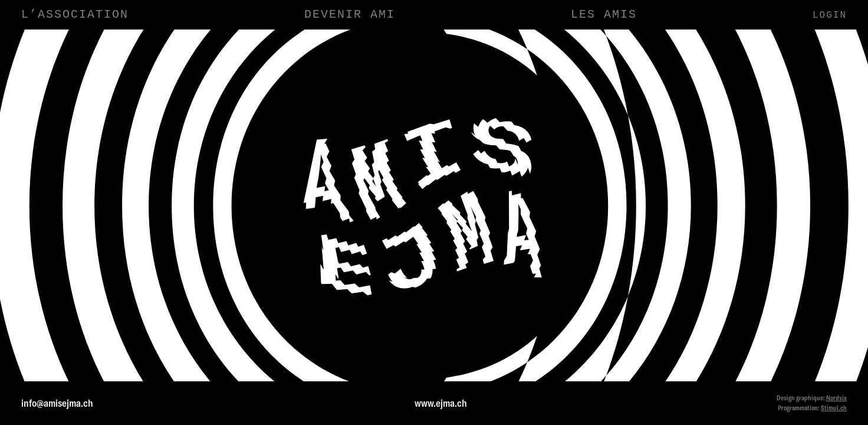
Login (830, 15)
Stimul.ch (834, 408)
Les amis (604, 14)
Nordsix (836, 398)
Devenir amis (716, 156)
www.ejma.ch (441, 403)
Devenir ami (350, 14)
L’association (75, 14)
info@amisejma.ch (57, 403)
